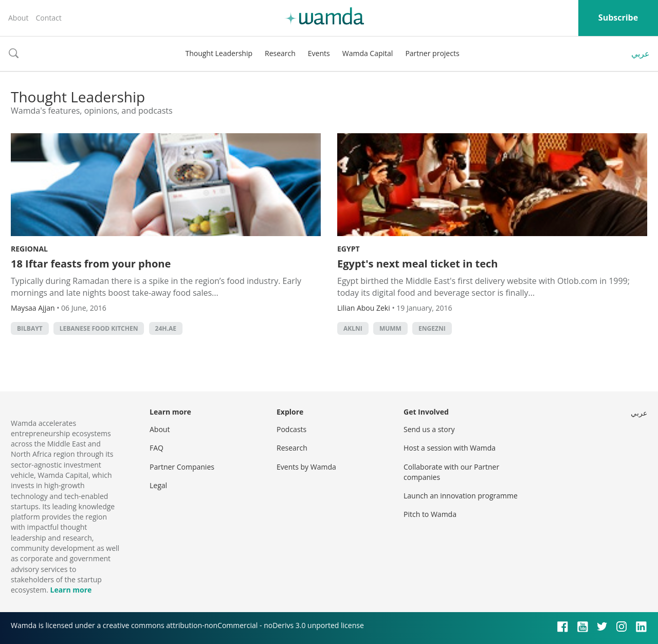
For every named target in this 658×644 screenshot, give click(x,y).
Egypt (349, 249)
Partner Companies (182, 467)
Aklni (353, 328)
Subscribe (618, 17)
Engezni (432, 328)
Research (280, 53)
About (18, 18)
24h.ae (166, 328)
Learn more (71, 590)
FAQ (157, 448)
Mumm (390, 328)
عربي (641, 53)
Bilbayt (30, 328)
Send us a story (429, 429)
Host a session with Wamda (450, 448)
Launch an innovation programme (461, 496)
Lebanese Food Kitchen (99, 328)
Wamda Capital (368, 53)
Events (319, 53)
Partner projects (432, 53)
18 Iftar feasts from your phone (91, 264)
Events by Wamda (306, 467)
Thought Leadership (219, 53)
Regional (29, 249)
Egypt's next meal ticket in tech (417, 264)
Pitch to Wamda (430, 514)
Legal (158, 485)
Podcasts (291, 429)
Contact (48, 18)
